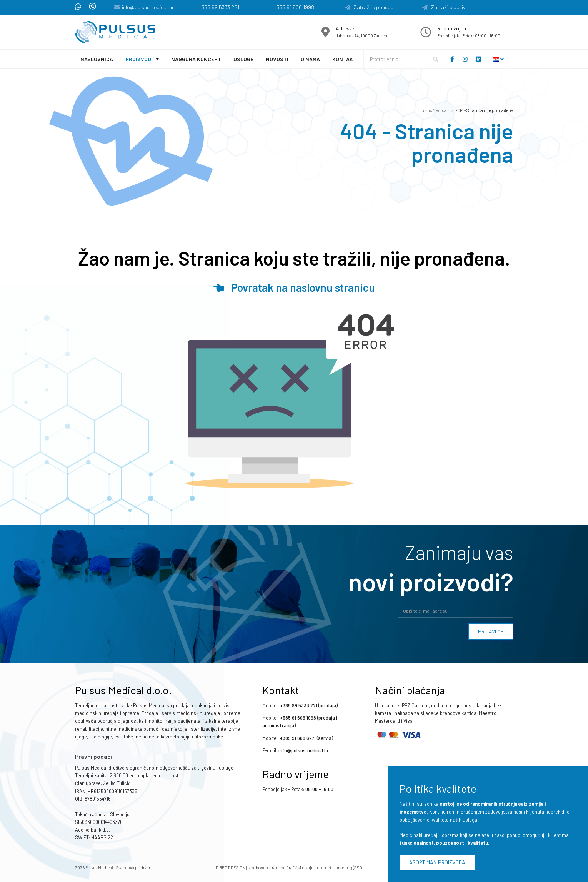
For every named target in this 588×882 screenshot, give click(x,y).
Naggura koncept (196, 59)
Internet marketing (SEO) (340, 868)
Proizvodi (139, 59)
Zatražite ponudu (369, 7)
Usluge (243, 59)
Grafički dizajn (300, 868)
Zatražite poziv (444, 7)
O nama (310, 59)
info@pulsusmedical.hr (148, 7)
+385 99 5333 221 (219, 7)
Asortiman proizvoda (437, 862)
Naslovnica (97, 59)
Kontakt (344, 59)
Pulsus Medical (433, 110)
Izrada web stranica (266, 868)
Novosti (277, 59)
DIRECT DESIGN (231, 868)
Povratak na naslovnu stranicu (294, 287)
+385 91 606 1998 (294, 7)
